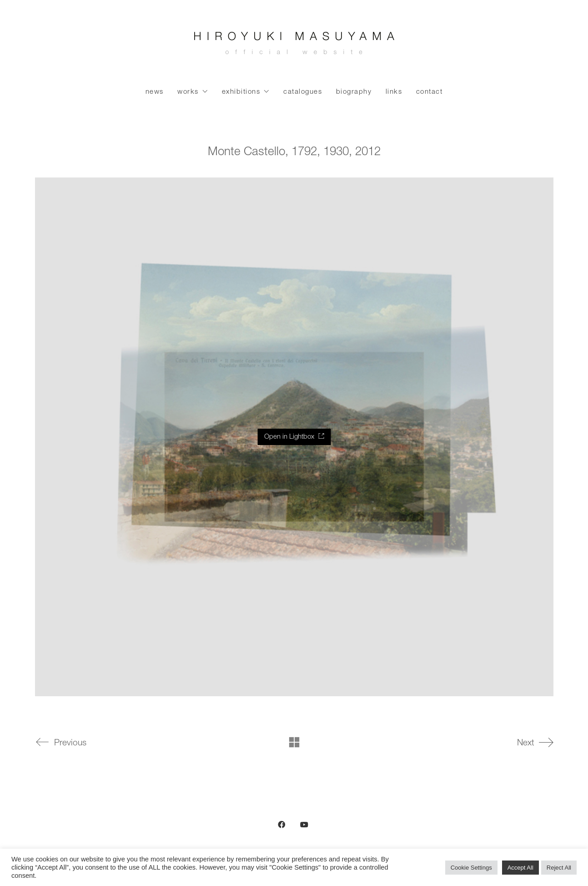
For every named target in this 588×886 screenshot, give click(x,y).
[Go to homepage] (294, 46)
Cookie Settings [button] (471, 868)
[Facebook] (281, 825)
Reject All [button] (559, 868)
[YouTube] (304, 825)
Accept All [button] (520, 868)
